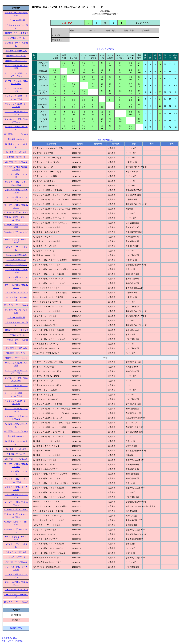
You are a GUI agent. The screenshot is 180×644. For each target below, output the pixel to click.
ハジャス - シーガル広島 (16, 255)
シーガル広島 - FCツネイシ (16, 292)
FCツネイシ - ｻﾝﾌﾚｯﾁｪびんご (16, 305)
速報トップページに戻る (12, 641)
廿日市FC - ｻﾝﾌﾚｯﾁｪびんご (16, 61)
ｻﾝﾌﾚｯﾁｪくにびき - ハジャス (16, 212)
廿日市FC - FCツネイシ (16, 56)
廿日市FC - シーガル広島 (16, 51)
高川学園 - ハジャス (16, 139)
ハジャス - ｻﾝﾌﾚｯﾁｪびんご (16, 265)
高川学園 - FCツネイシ (16, 157)
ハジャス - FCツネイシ (16, 260)
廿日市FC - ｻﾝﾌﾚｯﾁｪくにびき (16, 33)
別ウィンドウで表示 (105, 49)
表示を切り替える (105, 140)
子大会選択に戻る (9, 638)
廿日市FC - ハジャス (16, 38)
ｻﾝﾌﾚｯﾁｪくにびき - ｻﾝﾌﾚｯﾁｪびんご (16, 241)
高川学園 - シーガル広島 (16, 152)
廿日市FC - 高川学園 (16, 20)
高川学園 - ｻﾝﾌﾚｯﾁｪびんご (16, 162)
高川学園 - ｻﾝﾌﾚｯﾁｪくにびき (16, 134)
